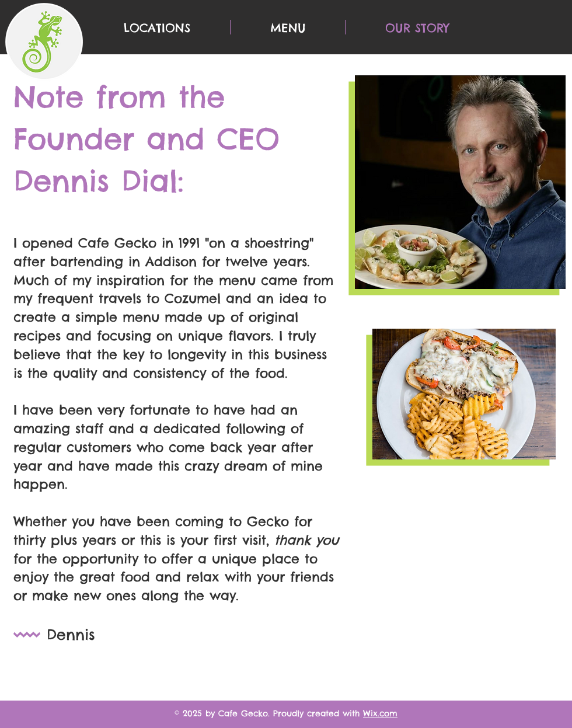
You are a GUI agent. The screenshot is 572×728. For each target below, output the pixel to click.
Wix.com (380, 713)
